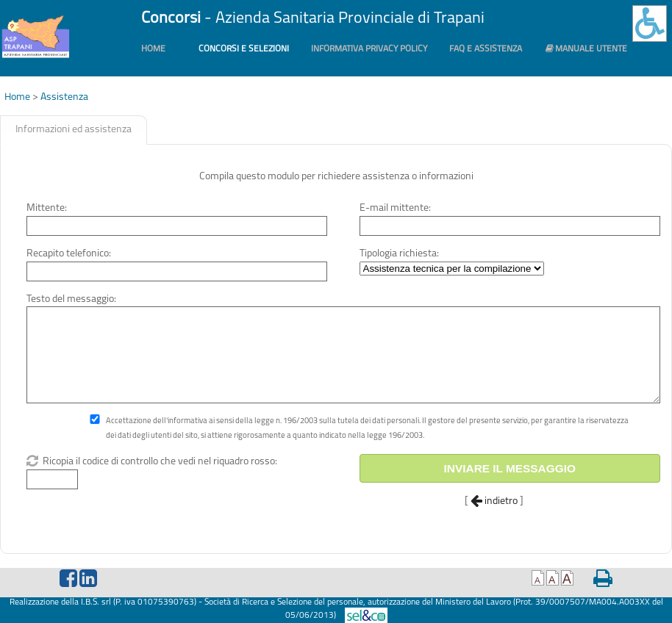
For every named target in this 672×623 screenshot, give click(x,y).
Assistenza (64, 97)
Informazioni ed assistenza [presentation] (74, 130)
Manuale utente (586, 49)
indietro (494, 501)
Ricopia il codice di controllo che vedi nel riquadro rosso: (159, 462)
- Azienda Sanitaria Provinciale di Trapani (313, 19)
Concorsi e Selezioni (244, 49)
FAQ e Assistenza (486, 49)
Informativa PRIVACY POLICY (369, 49)
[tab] (74, 130)
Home (153, 49)
